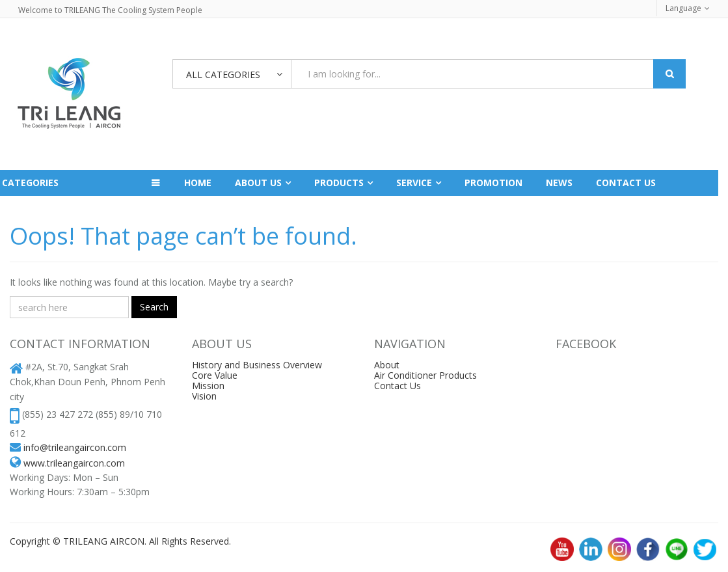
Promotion (493, 183)
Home (198, 183)
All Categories (223, 75)
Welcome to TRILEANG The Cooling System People (110, 10)
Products (339, 183)
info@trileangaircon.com (75, 447)
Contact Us (398, 386)
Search (154, 307)
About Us (258, 183)
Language (683, 8)
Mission (208, 386)
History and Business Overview (257, 365)
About (387, 365)
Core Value (215, 375)
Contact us (626, 183)
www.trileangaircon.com (74, 463)
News (559, 183)
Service (414, 183)
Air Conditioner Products (425, 375)
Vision (204, 396)
